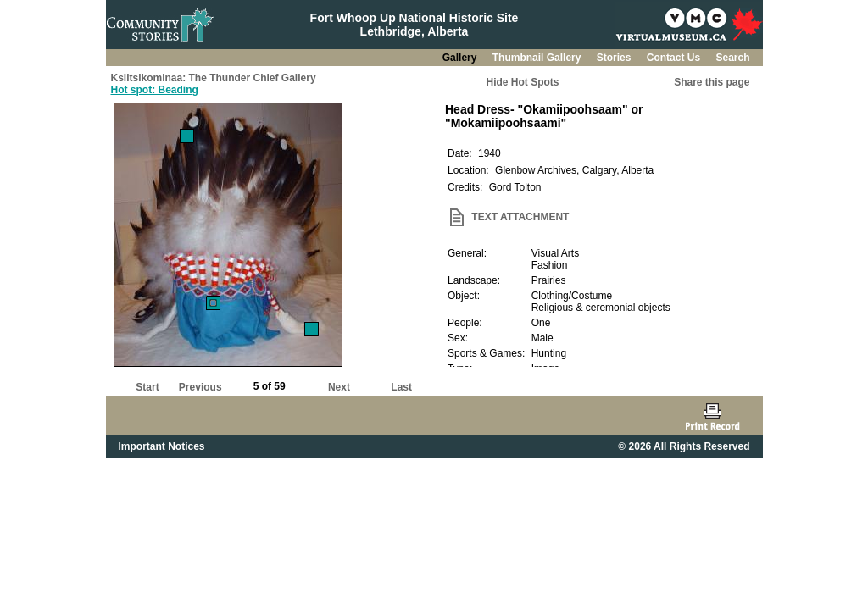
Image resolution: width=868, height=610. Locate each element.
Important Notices (162, 446)
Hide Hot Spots (523, 82)
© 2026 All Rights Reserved (684, 446)
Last (401, 387)
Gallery (461, 58)
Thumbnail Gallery (538, 58)
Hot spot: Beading (155, 90)
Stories (615, 58)
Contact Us (675, 58)
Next (339, 387)
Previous (200, 387)
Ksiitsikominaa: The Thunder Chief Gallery (214, 78)
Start (147, 387)
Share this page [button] (712, 82)
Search (732, 58)
